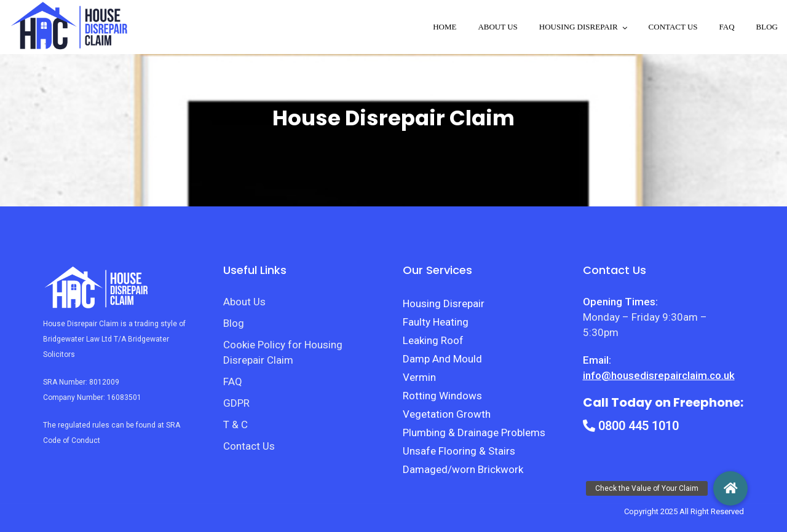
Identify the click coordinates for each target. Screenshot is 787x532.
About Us (497, 27)
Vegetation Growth (447, 414)
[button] (730, 488)
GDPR (236, 403)
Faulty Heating (436, 322)
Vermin (419, 377)
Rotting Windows (442, 396)
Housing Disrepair (444, 303)
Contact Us (673, 27)
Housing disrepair (579, 27)
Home (445, 27)
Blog (767, 27)
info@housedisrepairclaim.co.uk (659, 375)
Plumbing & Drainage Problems (474, 432)
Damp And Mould (442, 359)
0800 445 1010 (631, 426)
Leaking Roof (433, 340)
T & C (235, 424)
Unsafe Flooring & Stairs (459, 451)
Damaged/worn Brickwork (463, 469)
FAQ (727, 27)
